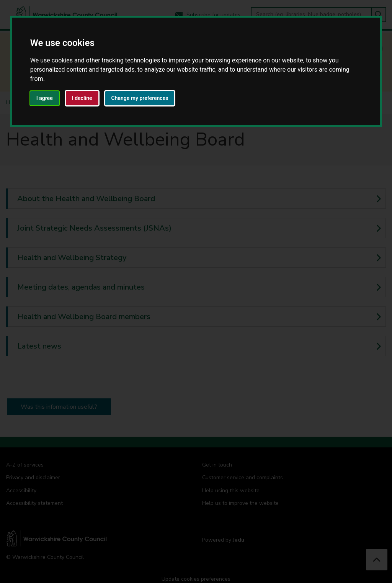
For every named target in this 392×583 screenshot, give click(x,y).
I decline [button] (82, 98)
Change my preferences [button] (140, 98)
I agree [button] (45, 98)
